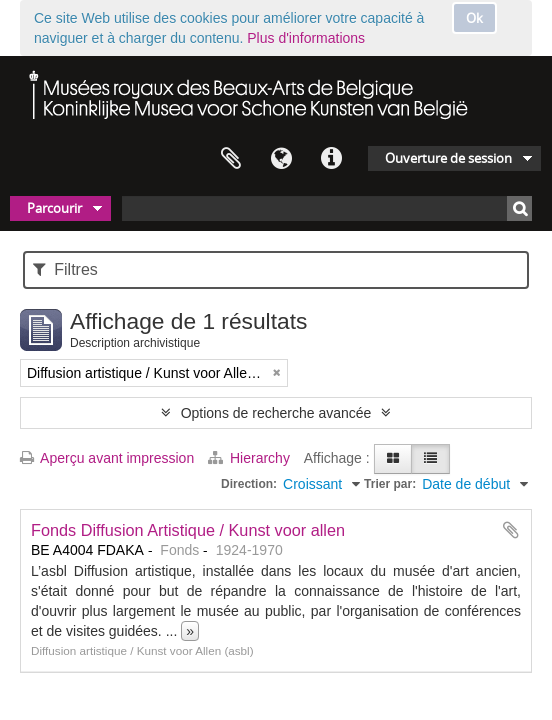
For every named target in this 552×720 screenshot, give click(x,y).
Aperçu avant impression (107, 458)
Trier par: (390, 484)
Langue (281, 159)
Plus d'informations (306, 38)
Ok (474, 18)
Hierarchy (251, 458)
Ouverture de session (448, 158)
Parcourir (54, 208)
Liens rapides (331, 159)
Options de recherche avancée (276, 413)
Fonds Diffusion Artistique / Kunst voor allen (188, 530)
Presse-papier (231, 159)
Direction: (249, 484)
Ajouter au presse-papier (511, 530)
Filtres (65, 269)
